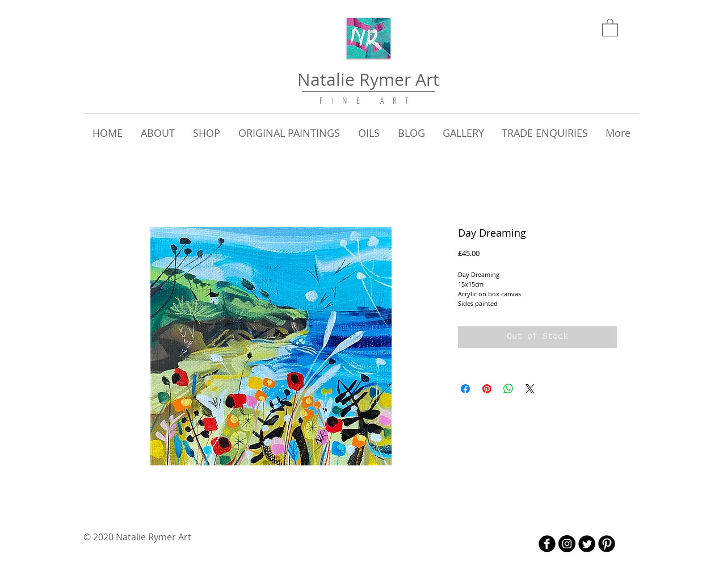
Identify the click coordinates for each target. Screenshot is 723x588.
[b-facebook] (547, 544)
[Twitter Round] (587, 544)
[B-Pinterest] (607, 544)
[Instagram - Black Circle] (567, 544)
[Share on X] (530, 389)
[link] (610, 27)
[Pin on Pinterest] (487, 389)
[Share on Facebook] (465, 389)
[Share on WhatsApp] (508, 389)
